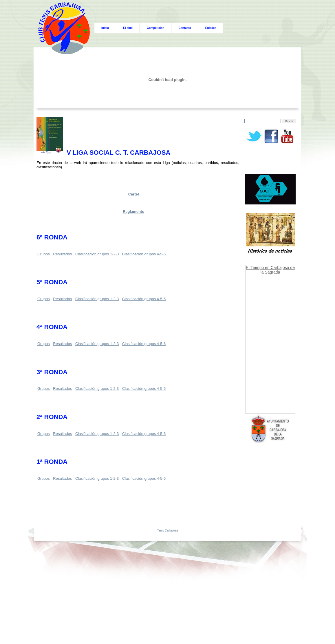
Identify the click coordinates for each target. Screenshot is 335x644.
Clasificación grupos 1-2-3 (97, 254)
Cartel (134, 194)
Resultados (62, 254)
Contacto (185, 28)
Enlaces (211, 28)
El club (128, 28)
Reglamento (133, 212)
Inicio (105, 28)
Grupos (44, 254)
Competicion (156, 28)
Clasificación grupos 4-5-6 (144, 254)
